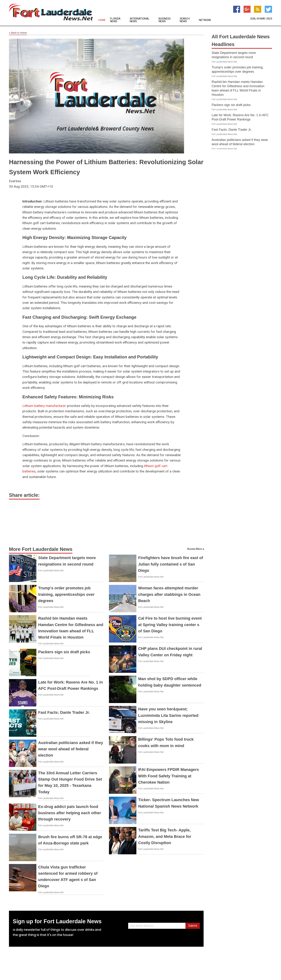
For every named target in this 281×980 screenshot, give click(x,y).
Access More (195, 549)
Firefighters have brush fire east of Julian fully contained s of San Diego (171, 564)
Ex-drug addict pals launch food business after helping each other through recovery (70, 813)
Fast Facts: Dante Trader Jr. (64, 712)
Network (205, 20)
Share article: (24, 495)
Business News (165, 20)
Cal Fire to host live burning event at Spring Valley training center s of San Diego (170, 625)
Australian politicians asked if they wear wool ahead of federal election (71, 749)
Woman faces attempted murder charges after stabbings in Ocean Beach (169, 594)
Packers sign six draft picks (64, 652)
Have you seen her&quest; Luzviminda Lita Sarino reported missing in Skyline (168, 715)
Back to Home (18, 33)
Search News (185, 20)
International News (140, 20)
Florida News (115, 20)
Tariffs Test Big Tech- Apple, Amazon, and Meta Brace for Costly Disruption (165, 836)
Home (102, 20)
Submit (193, 926)
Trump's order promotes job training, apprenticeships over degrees (66, 594)
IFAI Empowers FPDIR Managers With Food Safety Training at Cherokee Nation (169, 776)
